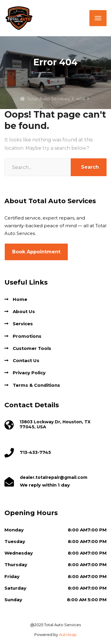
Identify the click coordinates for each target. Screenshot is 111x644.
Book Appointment (36, 252)
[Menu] (98, 18)
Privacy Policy (29, 373)
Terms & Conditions (36, 385)
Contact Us (26, 360)
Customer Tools (32, 348)
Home (20, 299)
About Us (24, 311)
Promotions (27, 336)
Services (23, 324)
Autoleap (68, 634)
